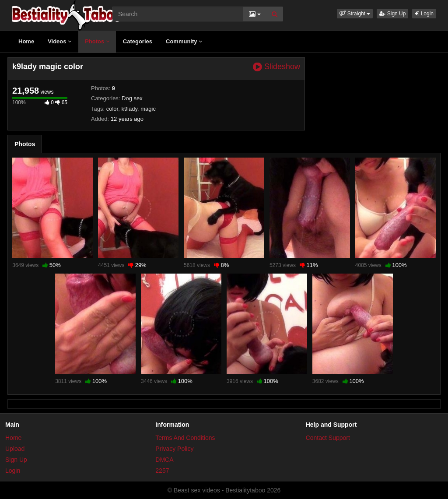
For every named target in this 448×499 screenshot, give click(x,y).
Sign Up (392, 14)
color (112, 109)
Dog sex (132, 98)
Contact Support (328, 438)
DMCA (164, 460)
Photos (97, 41)
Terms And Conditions (185, 438)
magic (148, 109)
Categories (138, 41)
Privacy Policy (174, 449)
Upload (15, 449)
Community (184, 41)
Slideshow (276, 67)
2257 (162, 471)
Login (424, 14)
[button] (355, 14)
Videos (59, 41)
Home (26, 41)
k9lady (129, 109)
